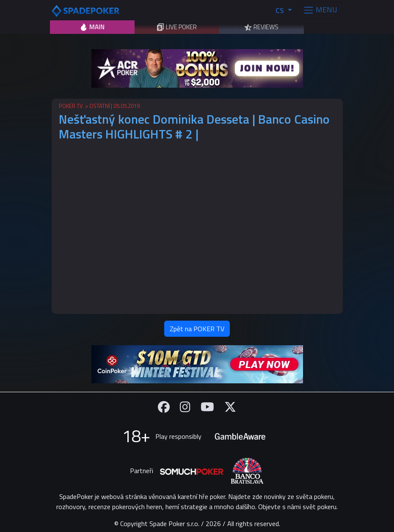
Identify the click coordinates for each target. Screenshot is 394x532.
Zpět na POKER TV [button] (197, 329)
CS (281, 10)
